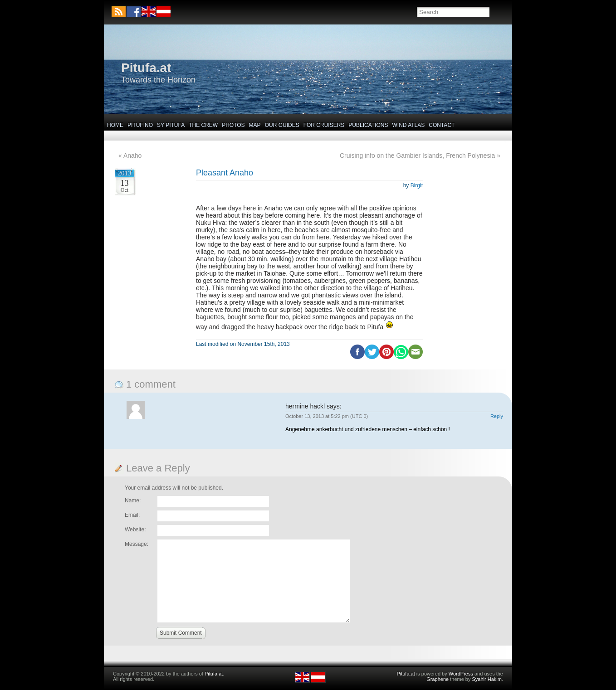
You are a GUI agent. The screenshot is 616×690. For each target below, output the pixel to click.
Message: (137, 544)
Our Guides (282, 125)
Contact (442, 125)
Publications (368, 125)
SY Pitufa (171, 125)
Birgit (417, 185)
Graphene (438, 679)
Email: (132, 515)
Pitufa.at (146, 68)
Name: (133, 500)
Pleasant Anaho (225, 173)
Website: (135, 530)
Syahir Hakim (487, 679)
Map (255, 125)
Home (115, 125)
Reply (497, 416)
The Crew (203, 125)
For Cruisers (324, 125)
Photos (233, 125)
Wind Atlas (408, 125)
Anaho (132, 155)
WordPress (461, 674)
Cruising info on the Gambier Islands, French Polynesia (417, 155)
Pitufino (140, 125)
